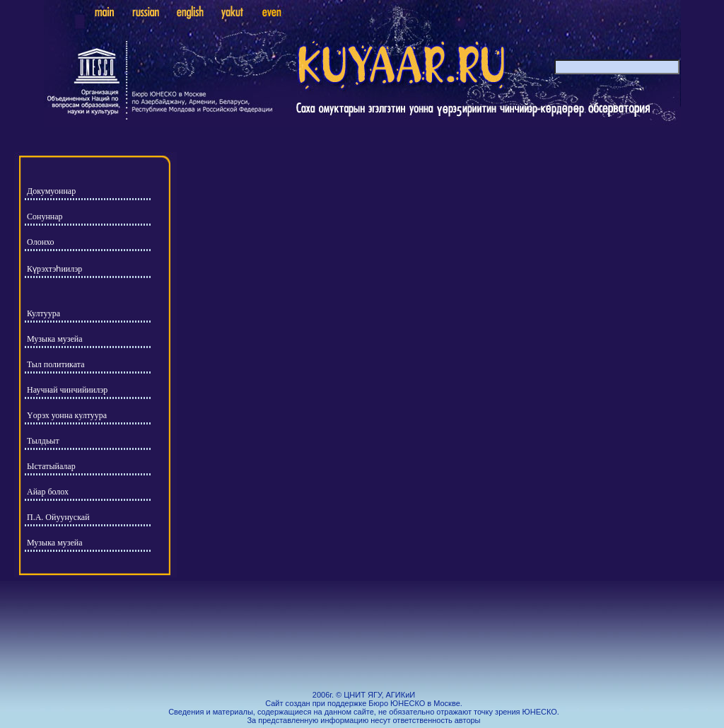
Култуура (43, 313)
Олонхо (41, 242)
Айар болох (48, 492)
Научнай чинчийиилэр (67, 390)
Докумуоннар (51, 191)
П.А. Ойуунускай (58, 517)
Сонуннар (45, 216)
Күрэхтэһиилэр (54, 269)
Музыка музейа (55, 339)
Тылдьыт (43, 441)
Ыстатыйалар (51, 466)
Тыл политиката (56, 364)
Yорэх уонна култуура (67, 415)
